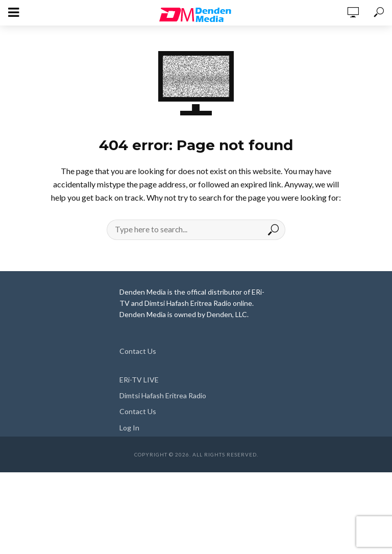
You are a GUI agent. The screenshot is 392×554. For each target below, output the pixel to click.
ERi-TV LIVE (139, 380)
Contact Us (138, 351)
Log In (129, 428)
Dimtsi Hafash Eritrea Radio (163, 395)
